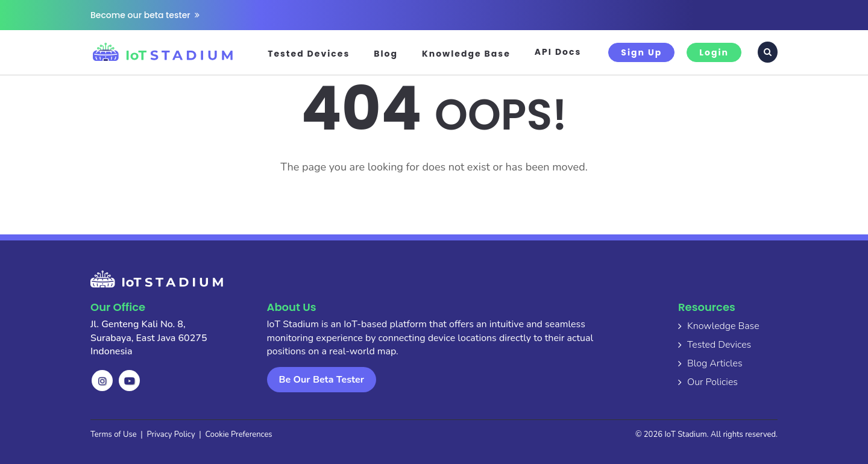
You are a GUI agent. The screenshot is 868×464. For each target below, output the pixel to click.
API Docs (558, 52)
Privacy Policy (171, 434)
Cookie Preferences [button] (238, 434)
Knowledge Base (466, 54)
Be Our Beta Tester (322, 380)
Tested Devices (309, 54)
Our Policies (712, 382)
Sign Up (641, 52)
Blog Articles (715, 363)
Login (714, 52)
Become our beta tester (145, 15)
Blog (386, 54)
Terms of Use (114, 434)
